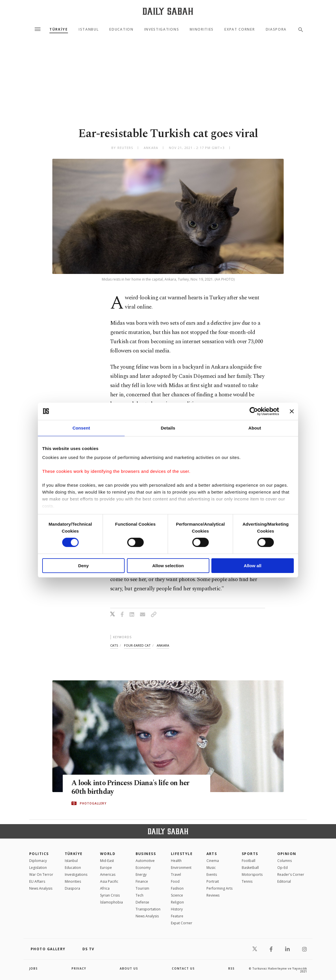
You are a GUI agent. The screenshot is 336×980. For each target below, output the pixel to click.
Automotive (145, 861)
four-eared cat (137, 645)
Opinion (287, 854)
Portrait (213, 881)
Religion (177, 902)
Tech (140, 895)
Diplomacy (38, 861)
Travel (176, 874)
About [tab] (255, 428)
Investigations (162, 29)
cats (114, 645)
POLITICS (39, 854)
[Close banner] (292, 411)
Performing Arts (219, 888)
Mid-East (107, 861)
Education (121, 29)
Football (249, 861)
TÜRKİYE (59, 29)
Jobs (33, 968)
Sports (250, 854)
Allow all (253, 566)
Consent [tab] (81, 428)
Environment (181, 868)
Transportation (148, 909)
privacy (79, 968)
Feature (177, 916)
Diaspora (276, 29)
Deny (83, 566)
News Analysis (41, 888)
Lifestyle (182, 854)
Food (175, 881)
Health (176, 861)
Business (146, 854)
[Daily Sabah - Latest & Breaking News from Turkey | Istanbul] (168, 11)
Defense (142, 902)
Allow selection (168, 566)
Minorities (202, 29)
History (177, 909)
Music (211, 868)
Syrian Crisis (110, 895)
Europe (106, 868)
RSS (231, 968)
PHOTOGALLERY (93, 803)
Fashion (177, 888)
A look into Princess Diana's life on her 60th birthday (132, 787)
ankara (163, 645)
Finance (142, 881)
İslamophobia (111, 902)
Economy (143, 868)
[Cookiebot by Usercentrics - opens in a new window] (254, 411)
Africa (105, 888)
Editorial (284, 881)
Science (177, 895)
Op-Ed (283, 868)
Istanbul (89, 29)
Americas (108, 874)
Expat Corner (240, 29)
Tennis (247, 881)
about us (129, 968)
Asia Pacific (109, 881)
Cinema (213, 861)
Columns (285, 861)
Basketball (250, 868)
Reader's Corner (291, 874)
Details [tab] (168, 428)
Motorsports (252, 874)
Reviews (213, 895)
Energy (141, 874)
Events (212, 874)
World (108, 854)
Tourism (142, 888)
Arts (212, 854)
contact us (183, 968)
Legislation (38, 868)
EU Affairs (37, 881)
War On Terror (41, 874)
